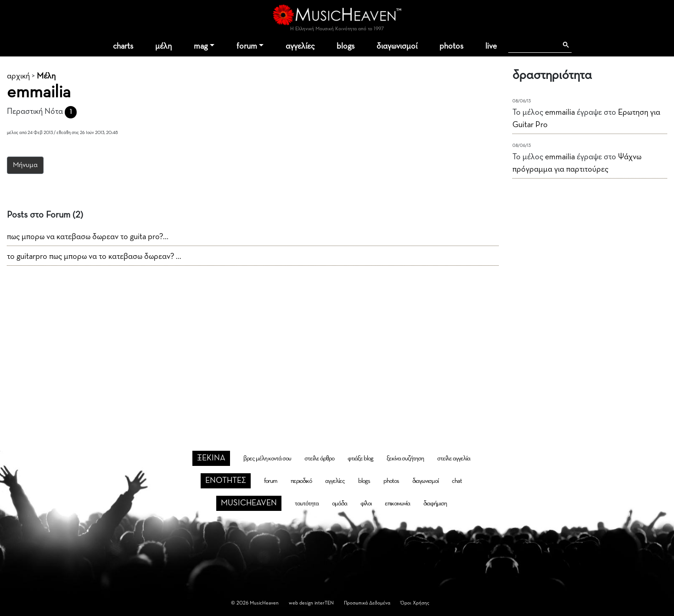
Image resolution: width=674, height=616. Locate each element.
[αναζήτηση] (533, 45)
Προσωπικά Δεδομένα (367, 603)
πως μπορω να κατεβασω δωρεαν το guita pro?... (88, 237)
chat (457, 481)
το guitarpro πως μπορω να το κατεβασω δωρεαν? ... (94, 257)
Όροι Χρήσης (415, 603)
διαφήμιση (435, 504)
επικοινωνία (397, 504)
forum (247, 46)
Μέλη (46, 76)
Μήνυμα (25, 165)
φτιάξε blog (360, 459)
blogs (345, 46)
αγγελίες (300, 46)
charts (123, 46)
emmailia (560, 112)
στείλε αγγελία (454, 459)
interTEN (324, 603)
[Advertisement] (337, 343)
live (491, 46)
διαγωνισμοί (397, 46)
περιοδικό (301, 481)
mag (201, 46)
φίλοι (366, 504)
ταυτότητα (307, 504)
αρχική (18, 76)
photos (451, 46)
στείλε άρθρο (319, 459)
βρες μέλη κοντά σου (267, 459)
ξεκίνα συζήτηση (405, 459)
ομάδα (340, 504)
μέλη (163, 46)
